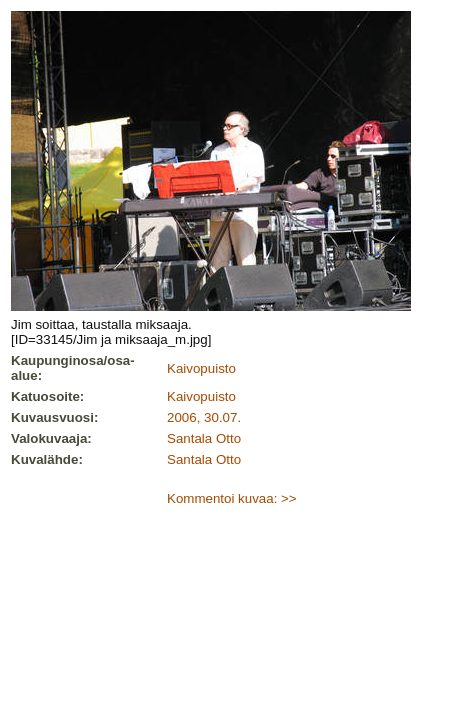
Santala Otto (204, 438)
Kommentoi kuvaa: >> (232, 498)
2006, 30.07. (204, 417)
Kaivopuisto (201, 368)
